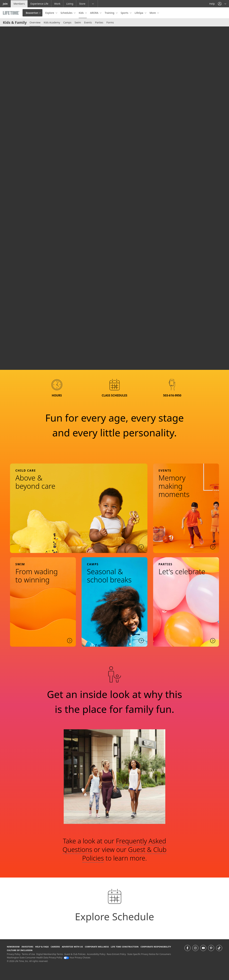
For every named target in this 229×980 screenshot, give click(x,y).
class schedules (115, 395)
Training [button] (110, 13)
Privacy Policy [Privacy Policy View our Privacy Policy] (14, 954)
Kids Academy (52, 22)
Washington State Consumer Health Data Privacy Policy (35, 958)
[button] (222, 4)
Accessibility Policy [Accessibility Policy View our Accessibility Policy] (96, 954)
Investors (27, 947)
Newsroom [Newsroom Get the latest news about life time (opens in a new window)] (13, 947)
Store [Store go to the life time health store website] (82, 4)
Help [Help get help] (212, 4)
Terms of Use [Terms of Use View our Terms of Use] (28, 954)
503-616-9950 (172, 395)
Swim (78, 22)
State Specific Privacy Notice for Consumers (149, 954)
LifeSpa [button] (139, 13)
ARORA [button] (94, 13)
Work (57, 4)
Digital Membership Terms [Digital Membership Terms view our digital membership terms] (50, 954)
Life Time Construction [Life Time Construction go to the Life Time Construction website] (125, 947)
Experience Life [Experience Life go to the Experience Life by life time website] (39, 4)
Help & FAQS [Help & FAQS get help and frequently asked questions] (42, 947)
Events (88, 22)
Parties (99, 22)
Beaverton (32, 13)
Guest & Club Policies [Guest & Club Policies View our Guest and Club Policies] (75, 954)
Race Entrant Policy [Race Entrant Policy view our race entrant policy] (116, 954)
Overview (35, 22)
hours (57, 395)
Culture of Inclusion (20, 950)
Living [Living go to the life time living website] (70, 4)
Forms (110, 22)
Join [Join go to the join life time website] (5, 4)
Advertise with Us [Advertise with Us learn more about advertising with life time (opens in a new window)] (72, 947)
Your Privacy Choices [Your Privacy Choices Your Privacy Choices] (77, 958)
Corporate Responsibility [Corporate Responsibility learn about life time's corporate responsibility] (156, 947)
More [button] (153, 13)
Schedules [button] (67, 13)
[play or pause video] (8, 361)
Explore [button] (50, 13)
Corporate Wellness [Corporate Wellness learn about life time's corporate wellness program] (97, 947)
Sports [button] (125, 13)
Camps (67, 22)
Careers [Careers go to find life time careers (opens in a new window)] (55, 947)
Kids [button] (81, 13)
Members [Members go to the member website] (19, 4)
